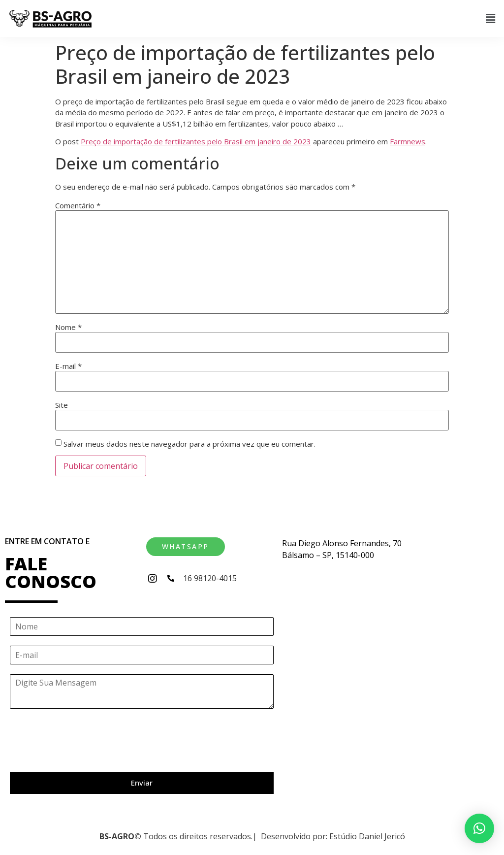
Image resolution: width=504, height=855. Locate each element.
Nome (68, 327)
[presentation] (85, 756)
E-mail (68, 366)
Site (62, 405)
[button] (491, 18)
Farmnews (408, 141)
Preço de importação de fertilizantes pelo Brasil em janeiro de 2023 (196, 141)
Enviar (142, 783)
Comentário (78, 206)
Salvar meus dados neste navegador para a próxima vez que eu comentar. (189, 444)
